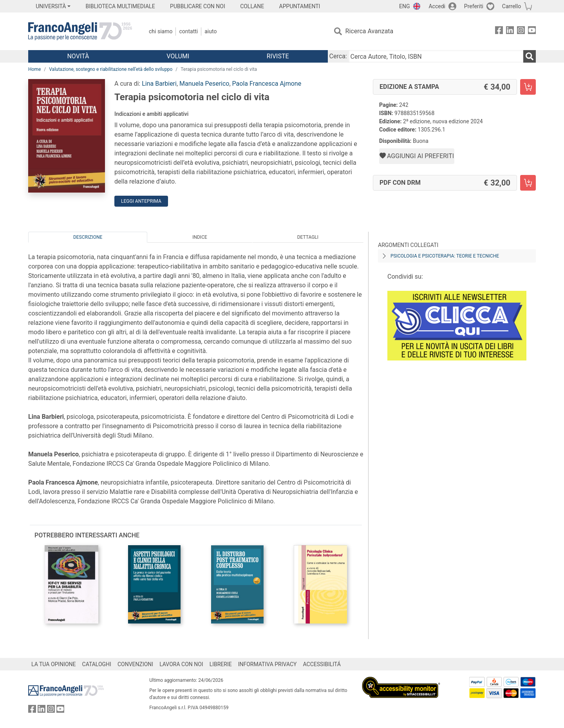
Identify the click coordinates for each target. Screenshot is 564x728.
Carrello (512, 6)
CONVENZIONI (135, 664)
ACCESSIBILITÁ (322, 664)
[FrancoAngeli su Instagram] (521, 32)
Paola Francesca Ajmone (267, 84)
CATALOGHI (97, 664)
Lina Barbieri (159, 84)
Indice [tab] (200, 237)
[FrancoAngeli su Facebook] (499, 32)
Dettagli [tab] (308, 237)
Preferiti (474, 6)
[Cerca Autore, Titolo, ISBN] (436, 56)
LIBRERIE (221, 664)
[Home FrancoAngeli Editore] (80, 31)
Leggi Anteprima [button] (141, 201)
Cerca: (338, 56)
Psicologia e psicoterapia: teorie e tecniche (445, 256)
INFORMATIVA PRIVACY (268, 664)
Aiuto (211, 31)
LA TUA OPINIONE (54, 664)
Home (34, 69)
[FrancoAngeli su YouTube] (532, 32)
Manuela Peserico (204, 84)
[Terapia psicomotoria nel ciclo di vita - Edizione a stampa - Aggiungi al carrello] (528, 87)
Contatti (188, 31)
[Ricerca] (530, 56)
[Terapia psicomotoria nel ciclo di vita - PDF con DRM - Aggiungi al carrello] (528, 183)
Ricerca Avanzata (370, 31)
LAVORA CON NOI (181, 664)
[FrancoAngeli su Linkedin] (510, 32)
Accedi (437, 6)
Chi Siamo (161, 31)
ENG (404, 6)
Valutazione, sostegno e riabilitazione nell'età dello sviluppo (111, 69)
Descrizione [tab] (88, 237)
